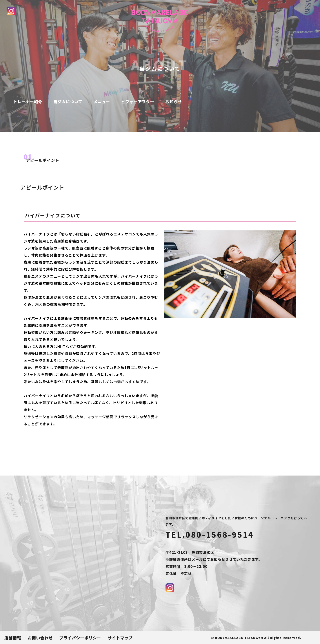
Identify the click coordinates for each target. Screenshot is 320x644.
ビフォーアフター (138, 101)
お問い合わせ (40, 638)
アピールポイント (43, 160)
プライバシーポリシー (80, 638)
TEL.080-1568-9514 (210, 535)
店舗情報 (13, 638)
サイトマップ (120, 638)
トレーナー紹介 (28, 101)
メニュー (102, 101)
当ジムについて (68, 101)
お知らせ (174, 101)
